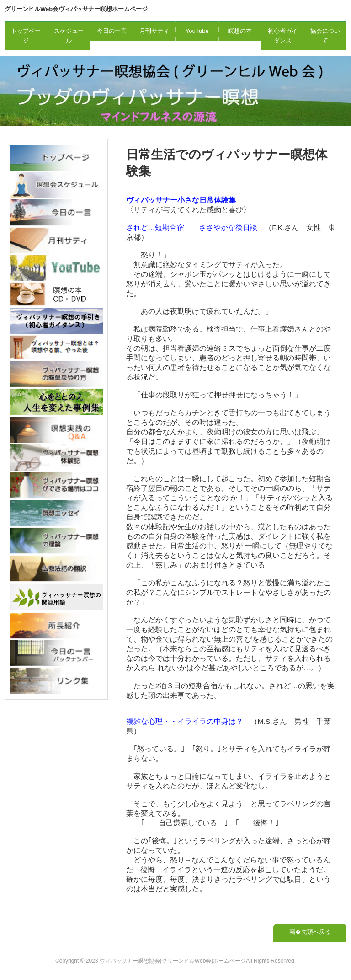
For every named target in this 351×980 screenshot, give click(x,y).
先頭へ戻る (316, 932)
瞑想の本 (240, 31)
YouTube (197, 31)
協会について (325, 36)
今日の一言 (112, 31)
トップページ (26, 36)
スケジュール (69, 36)
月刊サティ (154, 31)
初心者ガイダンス (283, 36)
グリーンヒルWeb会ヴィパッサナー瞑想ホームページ (76, 9)
